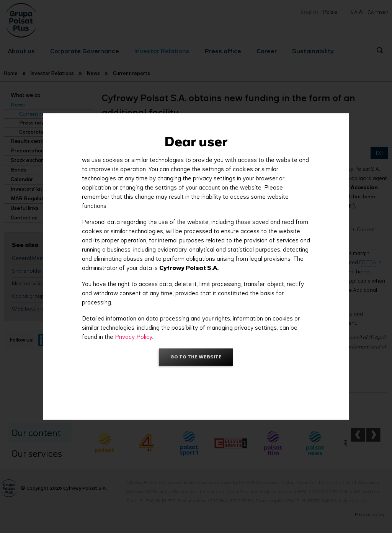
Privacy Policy (133, 337)
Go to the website (196, 357)
